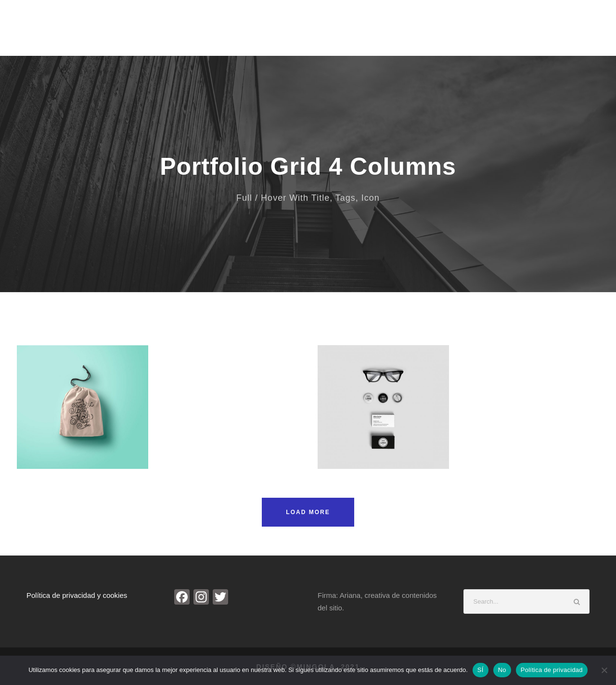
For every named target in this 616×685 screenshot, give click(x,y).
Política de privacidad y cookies (77, 595)
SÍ (481, 670)
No (502, 670)
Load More (308, 512)
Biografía (306, 32)
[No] (604, 670)
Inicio (263, 32)
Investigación (494, 32)
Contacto (551, 32)
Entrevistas (360, 32)
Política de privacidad (552, 670)
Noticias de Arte (425, 32)
